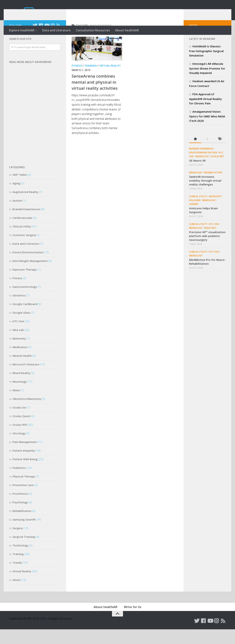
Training (91, 80)
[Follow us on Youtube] (47, 40)
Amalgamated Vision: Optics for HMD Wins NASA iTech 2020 (207, 131)
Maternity (19, 353)
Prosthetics (20, 508)
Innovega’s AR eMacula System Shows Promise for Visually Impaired (207, 83)
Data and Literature (56, 30)
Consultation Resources (93, 30)
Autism (17, 215)
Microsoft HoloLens (26, 379)
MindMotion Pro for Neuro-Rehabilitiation (207, 276)
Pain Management (25, 457)
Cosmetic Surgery (24, 250)
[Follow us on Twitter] (35, 40)
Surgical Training (24, 551)
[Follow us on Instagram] (53, 40)
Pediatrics (19, 482)
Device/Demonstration (28, 267)
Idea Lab (18, 344)
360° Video (20, 189)
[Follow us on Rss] (58, 40)
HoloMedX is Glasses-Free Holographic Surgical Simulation (206, 65)
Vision (17, 594)
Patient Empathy (24, 465)
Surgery (18, 543)
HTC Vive (18, 336)
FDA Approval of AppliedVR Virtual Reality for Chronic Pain (205, 113)
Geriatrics (19, 310)
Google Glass (21, 327)
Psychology (20, 517)
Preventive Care (23, 500)
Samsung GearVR (24, 534)
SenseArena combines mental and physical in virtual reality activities (95, 97)
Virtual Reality (110, 80)
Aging (16, 198)
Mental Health (22, 370)
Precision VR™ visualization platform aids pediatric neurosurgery (207, 251)
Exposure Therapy (25, 284)
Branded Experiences (26, 224)
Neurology (20, 396)
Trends (17, 577)
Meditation (20, 362)
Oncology (19, 448)
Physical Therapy (24, 491)
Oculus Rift (20, 439)
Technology (20, 560)
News (16, 405)
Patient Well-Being (25, 474)
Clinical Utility (22, 241)
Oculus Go (19, 422)
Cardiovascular (22, 232)
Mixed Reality (21, 388)
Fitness (77, 80)
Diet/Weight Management (30, 276)
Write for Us (133, 622)
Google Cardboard (25, 319)
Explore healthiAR (22, 30)
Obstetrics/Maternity (27, 413)
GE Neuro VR (197, 175)
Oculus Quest (22, 431)
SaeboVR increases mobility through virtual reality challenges (205, 195)
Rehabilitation (22, 526)
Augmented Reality (25, 207)
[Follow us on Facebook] (41, 40)
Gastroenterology (25, 301)
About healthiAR (127, 30)
